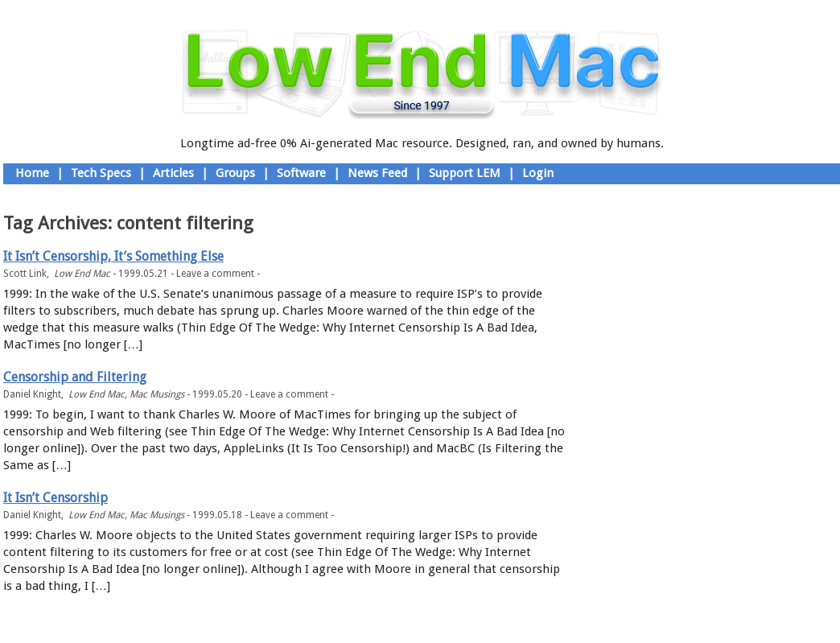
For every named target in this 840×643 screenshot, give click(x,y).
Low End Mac (82, 274)
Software (301, 173)
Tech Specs (101, 173)
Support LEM (465, 173)
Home (32, 173)
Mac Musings (157, 394)
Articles (173, 173)
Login (538, 173)
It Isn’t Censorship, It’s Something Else (113, 256)
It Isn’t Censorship (56, 498)
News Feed (377, 173)
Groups (235, 173)
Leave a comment (215, 274)
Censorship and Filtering (75, 377)
